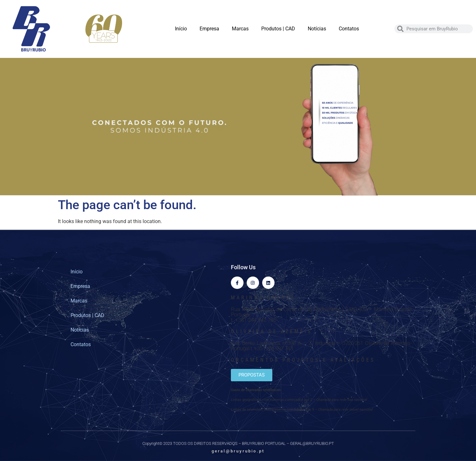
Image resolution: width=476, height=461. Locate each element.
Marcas (240, 29)
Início (181, 29)
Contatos (349, 29)
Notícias (317, 29)
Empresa (209, 29)
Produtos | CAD (278, 29)
